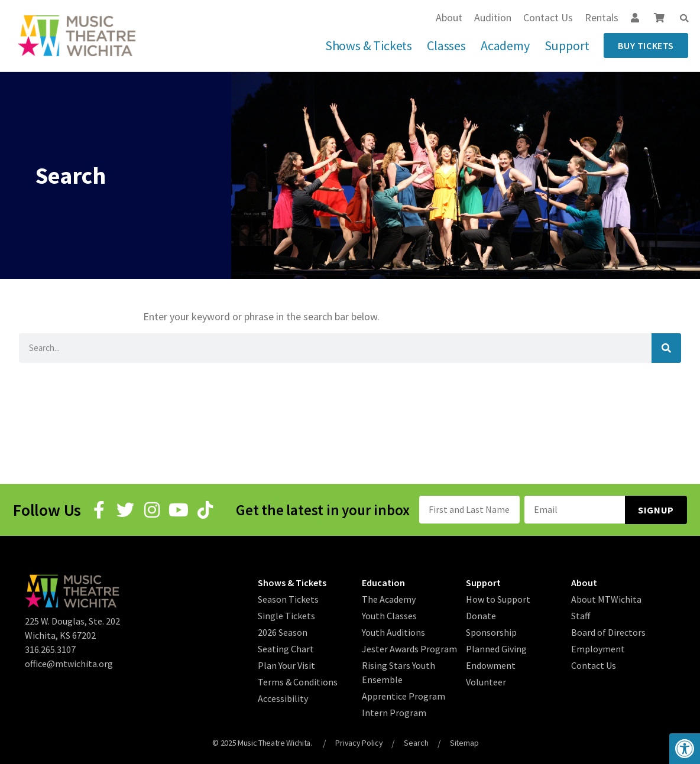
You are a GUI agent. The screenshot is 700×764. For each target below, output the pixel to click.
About (449, 17)
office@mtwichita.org (69, 663)
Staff (581, 615)
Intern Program (394, 712)
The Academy (389, 599)
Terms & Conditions (298, 681)
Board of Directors (608, 632)
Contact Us (548, 17)
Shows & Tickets (369, 45)
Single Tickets (286, 615)
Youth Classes (389, 615)
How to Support (498, 599)
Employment (598, 648)
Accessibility (283, 698)
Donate (481, 615)
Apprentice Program (404, 695)
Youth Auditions (393, 632)
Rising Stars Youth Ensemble (398, 672)
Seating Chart (286, 648)
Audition (493, 17)
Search (417, 742)
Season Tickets (288, 599)
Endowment (491, 665)
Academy (505, 45)
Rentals (602, 17)
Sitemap (465, 742)
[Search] (666, 348)
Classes (446, 45)
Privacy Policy (359, 742)
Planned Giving (496, 648)
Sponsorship (491, 632)
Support (567, 45)
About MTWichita (606, 599)
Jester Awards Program (409, 648)
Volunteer (486, 681)
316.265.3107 (50, 649)
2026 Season (283, 632)
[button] (684, 18)
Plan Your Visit (286, 665)
